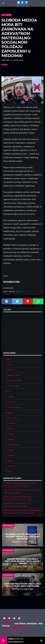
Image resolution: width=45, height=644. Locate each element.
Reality (11, 439)
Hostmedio (16, 626)
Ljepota (11, 455)
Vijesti (9, 15)
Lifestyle (10, 450)
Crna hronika (13, 386)
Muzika (11, 434)
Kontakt (20, 631)
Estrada (11, 423)
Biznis (11, 370)
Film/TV (11, 429)
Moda (10, 461)
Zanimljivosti (13, 445)
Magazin (10, 412)
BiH (3, 15)
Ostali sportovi (15, 407)
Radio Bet (7, 624)
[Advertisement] (21, 333)
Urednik (19, 292)
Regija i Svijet (14, 375)
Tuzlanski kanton (15, 380)
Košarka (12, 402)
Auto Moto (13, 418)
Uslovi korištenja (11, 629)
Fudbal (11, 396)
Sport (9, 391)
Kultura (9, 471)
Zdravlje (12, 466)
